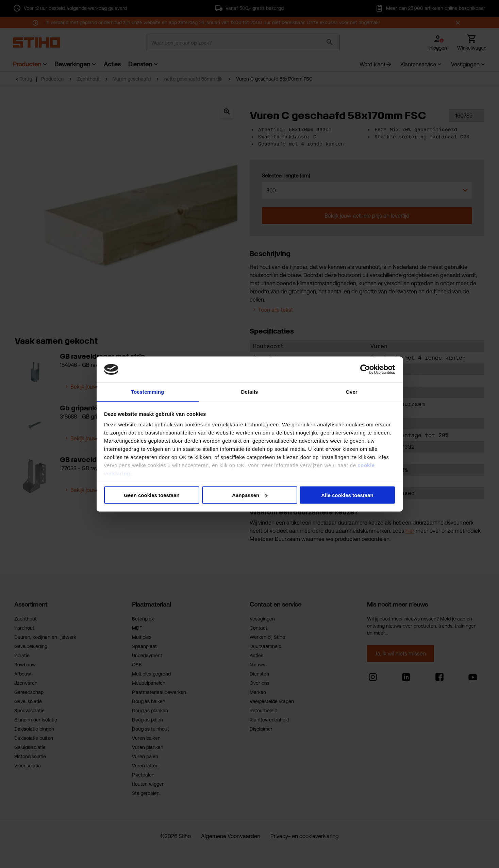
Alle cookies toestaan (347, 495)
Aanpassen (250, 495)
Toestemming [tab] (148, 392)
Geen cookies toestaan (152, 495)
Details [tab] (250, 392)
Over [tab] (352, 392)
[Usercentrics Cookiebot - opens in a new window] (365, 369)
